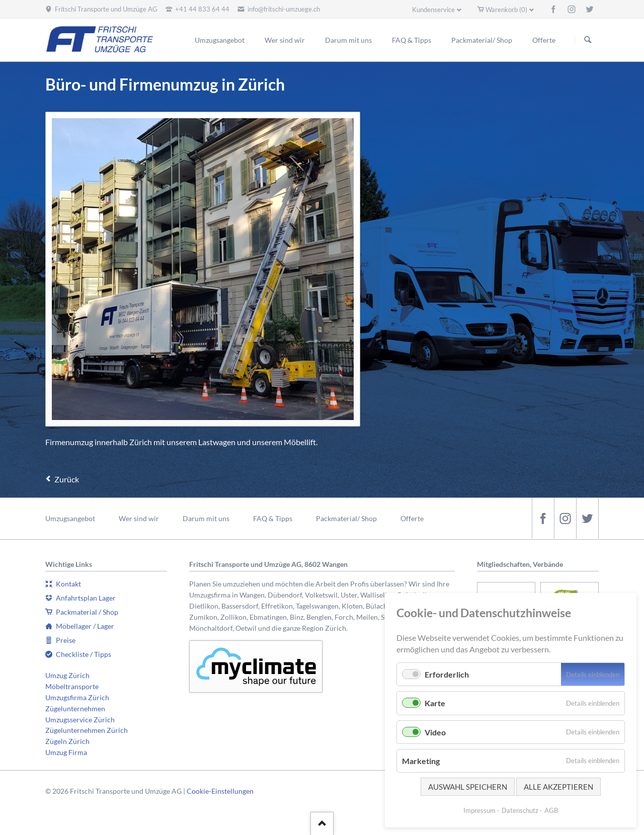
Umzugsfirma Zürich (77, 697)
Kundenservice (433, 10)
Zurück (67, 479)
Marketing (421, 761)
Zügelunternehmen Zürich (87, 730)
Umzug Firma (66, 752)
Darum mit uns (206, 518)
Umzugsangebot (70, 518)
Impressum (479, 810)
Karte (435, 703)
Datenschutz (520, 810)
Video (435, 732)
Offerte (412, 518)
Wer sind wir (139, 518)
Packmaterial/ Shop (346, 518)
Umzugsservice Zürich (80, 720)
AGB (551, 810)
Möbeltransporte (72, 686)
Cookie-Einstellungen (220, 791)
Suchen (588, 40)
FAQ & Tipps (273, 518)
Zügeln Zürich (67, 741)
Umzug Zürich (67, 675)
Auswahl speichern (468, 787)
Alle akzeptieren (558, 787)
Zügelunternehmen (75, 708)
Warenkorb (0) (506, 10)
